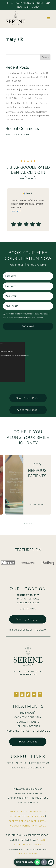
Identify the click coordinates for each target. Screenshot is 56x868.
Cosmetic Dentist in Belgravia (27, 821)
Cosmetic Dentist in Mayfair (27, 816)
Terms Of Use (40, 798)
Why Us (21, 763)
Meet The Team (39, 763)
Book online (28, 742)
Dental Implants (28, 722)
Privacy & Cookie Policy (28, 789)
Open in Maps (28, 609)
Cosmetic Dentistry (28, 717)
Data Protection (18, 798)
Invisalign (28, 713)
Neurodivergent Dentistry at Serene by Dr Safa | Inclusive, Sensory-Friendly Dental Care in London (27, 77)
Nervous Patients (28, 726)
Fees (10, 763)
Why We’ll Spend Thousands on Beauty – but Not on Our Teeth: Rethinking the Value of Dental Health (28, 116)
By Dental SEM (28, 854)
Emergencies (42, 731)
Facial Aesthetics (18, 731)
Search (45, 57)
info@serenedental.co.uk (28, 630)
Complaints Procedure (28, 794)
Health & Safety (28, 802)
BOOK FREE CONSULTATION (28, 768)
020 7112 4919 (28, 619)
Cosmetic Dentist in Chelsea (28, 826)
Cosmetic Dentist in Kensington (27, 812)
